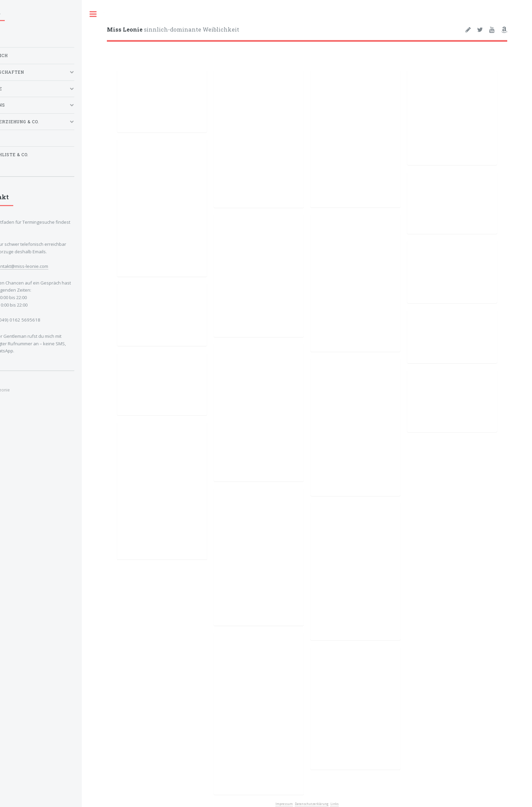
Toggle (93, 14)
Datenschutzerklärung (312, 804)
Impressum (284, 804)
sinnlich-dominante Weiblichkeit (173, 29)
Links (335, 804)
